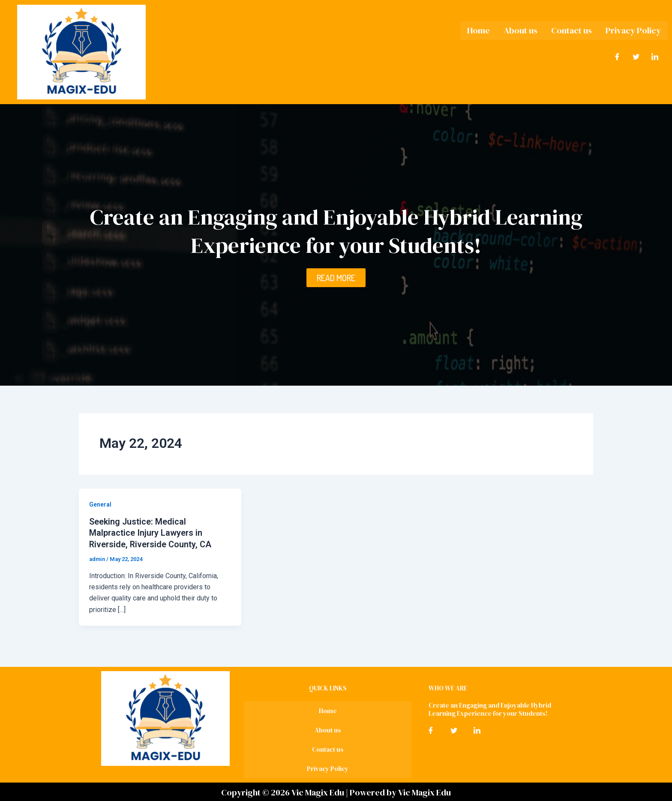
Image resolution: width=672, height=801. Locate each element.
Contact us (571, 30)
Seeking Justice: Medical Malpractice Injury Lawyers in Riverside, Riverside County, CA (151, 533)
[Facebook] (617, 57)
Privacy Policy (633, 30)
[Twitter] (636, 57)
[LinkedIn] (655, 57)
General (100, 504)
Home (478, 30)
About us (520, 30)
